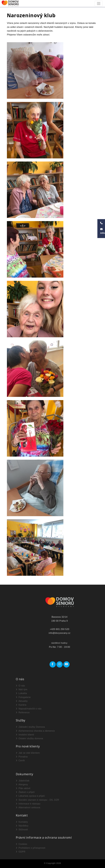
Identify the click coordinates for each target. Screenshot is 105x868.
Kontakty (22, 822)
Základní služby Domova (30, 727)
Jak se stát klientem (28, 753)
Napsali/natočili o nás (29, 709)
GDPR (21, 852)
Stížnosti (22, 830)
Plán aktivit (23, 788)
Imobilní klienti (25, 735)
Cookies (22, 844)
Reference (23, 712)
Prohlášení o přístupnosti (31, 848)
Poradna (22, 757)
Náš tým (22, 689)
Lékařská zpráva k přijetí (30, 796)
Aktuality (22, 701)
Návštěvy (22, 826)
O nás (20, 686)
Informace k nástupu (28, 804)
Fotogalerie (23, 697)
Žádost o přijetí (25, 792)
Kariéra (21, 705)
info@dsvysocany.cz (60, 633)
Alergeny (22, 784)
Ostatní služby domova (29, 738)
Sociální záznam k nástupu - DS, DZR (37, 800)
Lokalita (21, 693)
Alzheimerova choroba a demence (35, 731)
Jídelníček (23, 781)
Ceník (20, 760)
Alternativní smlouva (28, 808)
